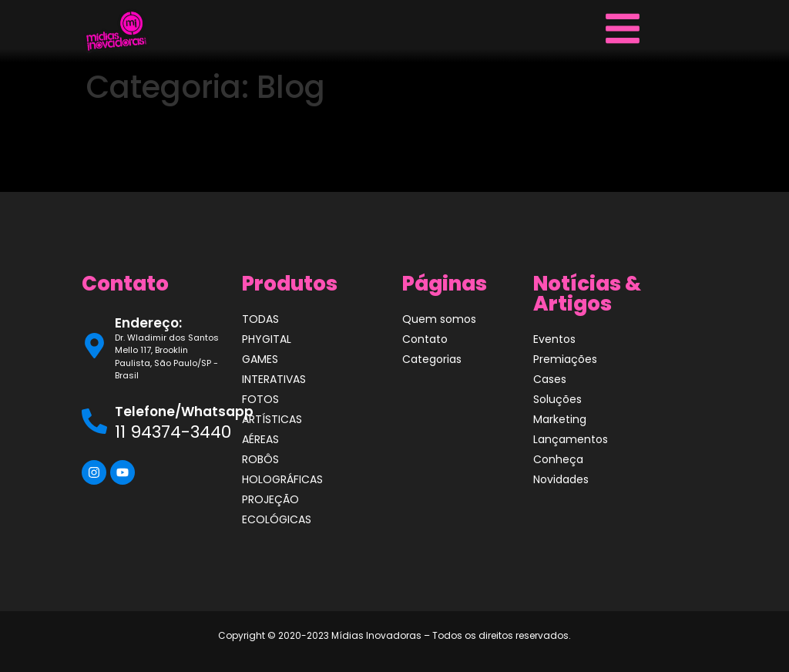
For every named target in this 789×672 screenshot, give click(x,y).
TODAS (260, 319)
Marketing (560, 419)
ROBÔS (260, 459)
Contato (425, 339)
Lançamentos (571, 439)
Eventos (554, 339)
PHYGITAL (267, 339)
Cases (550, 379)
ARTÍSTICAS (272, 419)
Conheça (558, 459)
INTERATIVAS (274, 379)
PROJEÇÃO (270, 499)
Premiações (565, 359)
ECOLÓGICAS (277, 519)
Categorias (432, 359)
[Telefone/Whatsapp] (94, 421)
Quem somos (439, 319)
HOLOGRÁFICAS (282, 479)
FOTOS (260, 399)
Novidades (561, 479)
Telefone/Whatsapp (184, 412)
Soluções (557, 399)
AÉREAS (260, 439)
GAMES (260, 359)
